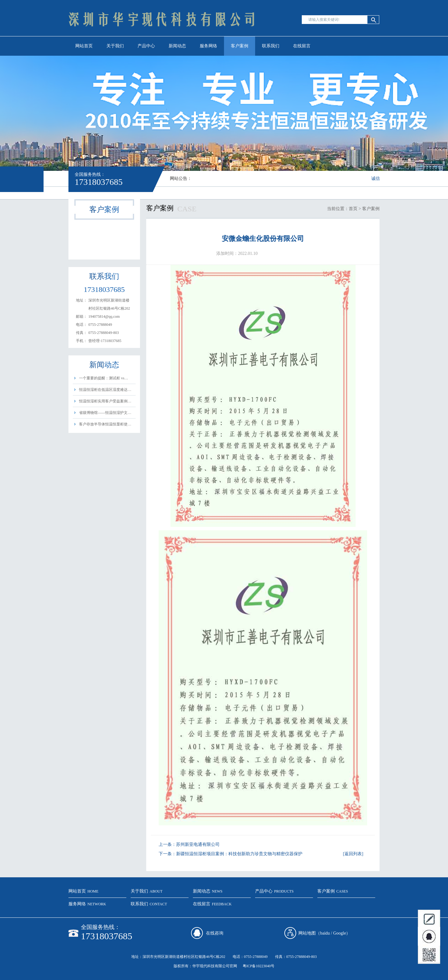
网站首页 (84, 46)
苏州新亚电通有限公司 (198, 844)
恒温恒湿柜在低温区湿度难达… (105, 390)
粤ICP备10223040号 (259, 966)
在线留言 (302, 46)
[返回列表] (353, 854)
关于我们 (115, 46)
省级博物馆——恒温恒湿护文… (105, 413)
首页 (353, 209)
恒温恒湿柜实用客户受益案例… (105, 401)
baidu (325, 933)
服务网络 (208, 46)
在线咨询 (215, 933)
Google (340, 933)
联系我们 (271, 46)
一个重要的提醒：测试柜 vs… (104, 378)
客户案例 (240, 46)
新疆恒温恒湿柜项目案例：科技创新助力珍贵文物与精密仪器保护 (239, 854)
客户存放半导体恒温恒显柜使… (105, 424)
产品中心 (146, 46)
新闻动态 (177, 46)
